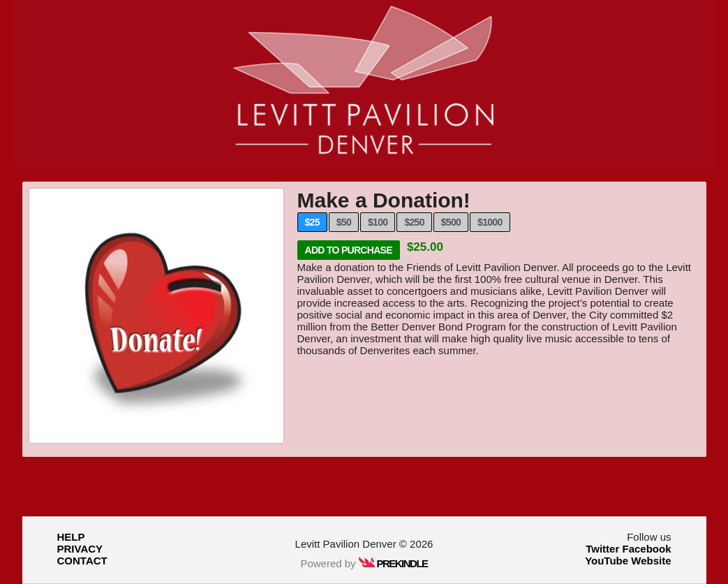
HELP (71, 537)
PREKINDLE (393, 563)
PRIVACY (80, 549)
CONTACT (82, 561)
